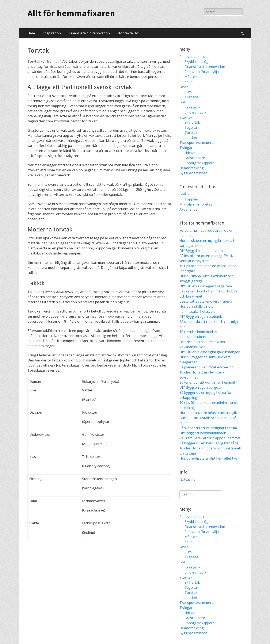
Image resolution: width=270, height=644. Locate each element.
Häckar (190, 153)
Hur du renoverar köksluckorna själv (208, 413)
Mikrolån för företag (196, 204)
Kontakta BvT (129, 33)
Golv (183, 102)
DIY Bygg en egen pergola (200, 387)
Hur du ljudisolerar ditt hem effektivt (208, 458)
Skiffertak (192, 122)
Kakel (189, 82)
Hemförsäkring (192, 168)
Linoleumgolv (195, 112)
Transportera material (197, 143)
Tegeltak (192, 127)
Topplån (191, 199)
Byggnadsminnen (193, 173)
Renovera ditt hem (194, 57)
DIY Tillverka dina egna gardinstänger (210, 352)
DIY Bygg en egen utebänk (201, 317)
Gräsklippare (195, 158)
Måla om (191, 77)
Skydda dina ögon (199, 62)
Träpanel (192, 97)
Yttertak (186, 117)
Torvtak (191, 133)
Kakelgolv (192, 107)
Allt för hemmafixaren (71, 14)
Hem (31, 33)
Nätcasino (187, 479)
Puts (188, 92)
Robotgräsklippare (199, 163)
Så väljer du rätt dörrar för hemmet (207, 382)
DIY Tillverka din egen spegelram (206, 286)
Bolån (184, 194)
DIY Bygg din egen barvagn (201, 251)
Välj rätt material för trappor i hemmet (210, 438)
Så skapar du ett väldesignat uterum (208, 428)
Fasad (184, 87)
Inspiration (52, 33)
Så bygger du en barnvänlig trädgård (209, 443)
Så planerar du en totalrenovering (206, 367)
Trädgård (187, 148)
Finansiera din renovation (90, 33)
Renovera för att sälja (202, 72)
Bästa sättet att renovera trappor (206, 301)
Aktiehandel (189, 209)
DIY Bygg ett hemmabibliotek (203, 433)
